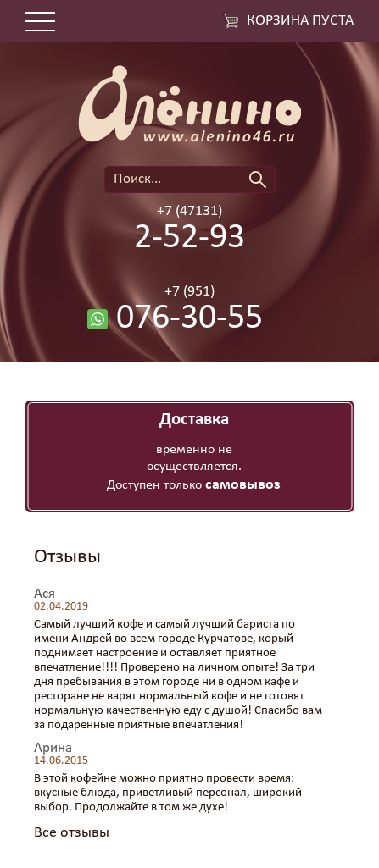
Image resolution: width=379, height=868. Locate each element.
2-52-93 (189, 239)
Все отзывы (72, 833)
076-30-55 (189, 319)
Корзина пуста (300, 21)
